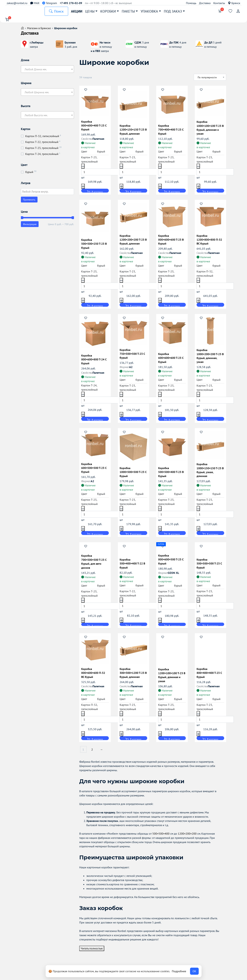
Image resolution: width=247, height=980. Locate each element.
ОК (194, 971)
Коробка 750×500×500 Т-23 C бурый (133, 355)
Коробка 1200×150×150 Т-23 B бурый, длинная (133, 131)
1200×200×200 (187, 837)
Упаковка (149, 11)
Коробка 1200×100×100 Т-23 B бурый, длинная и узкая (171, 678)
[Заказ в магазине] (210, 80)
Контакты (219, 3)
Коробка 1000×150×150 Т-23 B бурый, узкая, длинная (210, 472)
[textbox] (47, 72)
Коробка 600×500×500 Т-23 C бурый (95, 470)
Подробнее (179, 971)
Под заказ (173, 11)
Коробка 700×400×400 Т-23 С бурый (172, 131)
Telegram (50, 3)
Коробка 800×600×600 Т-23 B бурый (172, 241)
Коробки (108, 11)
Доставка (205, 3)
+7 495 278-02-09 (71, 3)
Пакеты (128, 11)
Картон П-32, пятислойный (42, 138)
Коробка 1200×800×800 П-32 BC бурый (210, 241)
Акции (77, 11)
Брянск (234, 3)
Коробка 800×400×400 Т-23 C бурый (210, 676)
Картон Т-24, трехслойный (42, 156)
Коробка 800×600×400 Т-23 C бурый (95, 127)
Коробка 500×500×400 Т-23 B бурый (172, 474)
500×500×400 (161, 837)
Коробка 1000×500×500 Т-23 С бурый (133, 474)
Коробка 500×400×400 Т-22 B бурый (133, 566)
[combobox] (47, 71)
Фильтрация (30, 226)
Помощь (191, 3)
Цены (90, 11)
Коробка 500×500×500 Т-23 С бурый (210, 566)
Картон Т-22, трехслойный (42, 144)
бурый (29, 174)
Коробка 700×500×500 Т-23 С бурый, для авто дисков (95, 565)
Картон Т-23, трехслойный (42, 150)
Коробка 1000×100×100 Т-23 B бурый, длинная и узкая (210, 129)
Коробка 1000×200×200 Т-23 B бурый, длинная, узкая (210, 357)
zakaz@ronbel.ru (17, 3)
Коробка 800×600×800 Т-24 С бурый (95, 361)
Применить (29, 202)
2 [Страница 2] (93, 753)
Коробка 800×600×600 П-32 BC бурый (94, 676)
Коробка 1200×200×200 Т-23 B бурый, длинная (133, 241)
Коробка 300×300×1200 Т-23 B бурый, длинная (133, 676)
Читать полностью (92, 952)
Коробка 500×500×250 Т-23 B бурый (95, 245)
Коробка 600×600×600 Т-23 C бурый (172, 359)
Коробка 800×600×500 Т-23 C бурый (172, 562)
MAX (35, 3)
